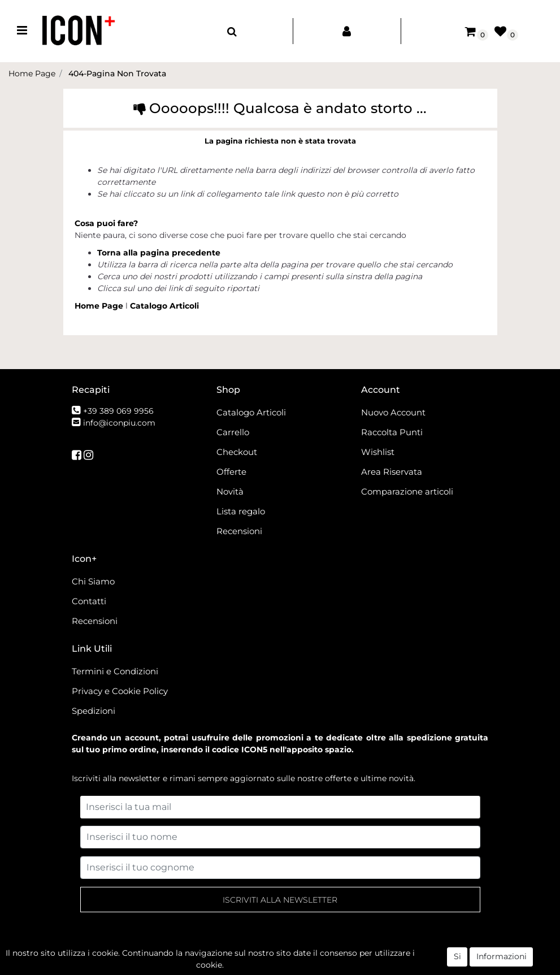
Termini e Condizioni (115, 671)
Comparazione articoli (407, 491)
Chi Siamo (93, 581)
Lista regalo (241, 511)
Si (457, 960)
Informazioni (502, 960)
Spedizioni (94, 711)
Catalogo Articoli (164, 306)
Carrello (233, 432)
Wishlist (378, 452)
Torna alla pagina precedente (159, 253)
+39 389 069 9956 (118, 411)
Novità (230, 491)
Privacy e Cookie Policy (120, 691)
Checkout (237, 452)
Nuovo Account (393, 412)
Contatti (89, 601)
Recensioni (239, 531)
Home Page (32, 73)
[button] (232, 31)
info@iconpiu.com (119, 423)
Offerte (231, 472)
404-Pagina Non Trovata (117, 73)
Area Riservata (392, 472)
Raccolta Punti (392, 432)
